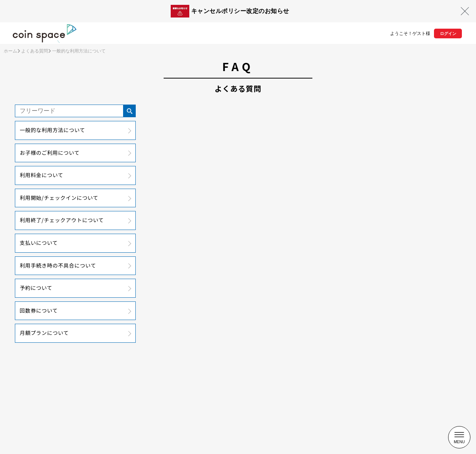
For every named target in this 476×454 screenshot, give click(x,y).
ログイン (448, 33)
